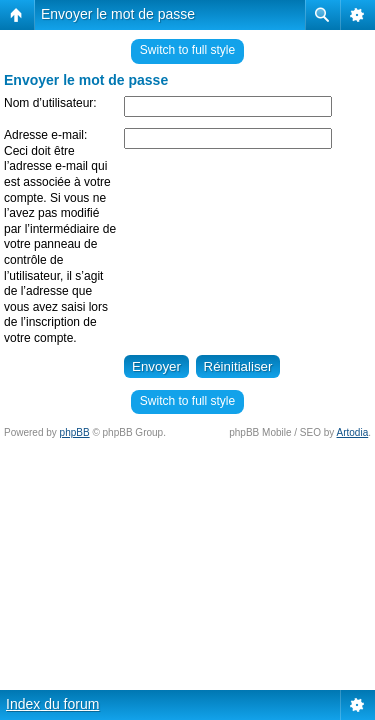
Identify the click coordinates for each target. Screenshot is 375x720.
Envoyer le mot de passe (118, 14)
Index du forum (52, 704)
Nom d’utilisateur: (50, 103)
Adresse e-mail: (45, 135)
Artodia (353, 432)
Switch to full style (187, 50)
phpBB (75, 432)
